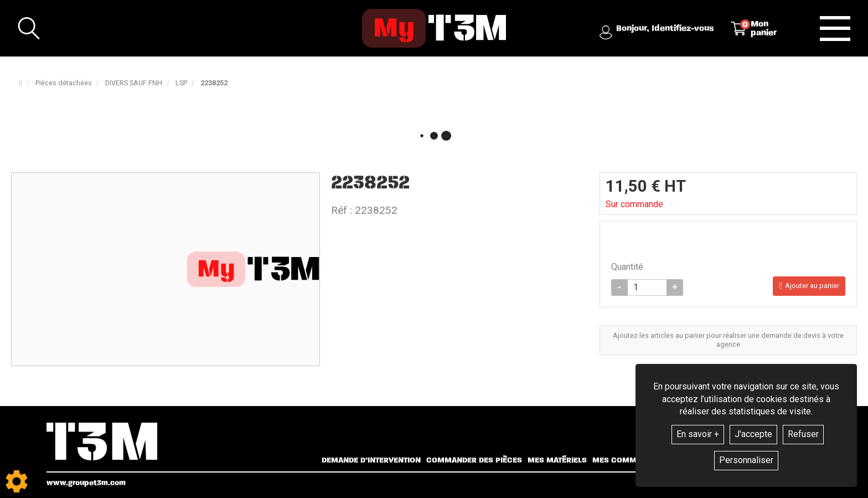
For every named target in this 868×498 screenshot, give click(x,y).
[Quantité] (647, 287)
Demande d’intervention (371, 460)
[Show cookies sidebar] (17, 481)
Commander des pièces (474, 460)
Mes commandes (627, 460)
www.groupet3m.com (86, 483)
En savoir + (698, 434)
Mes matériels (557, 460)
